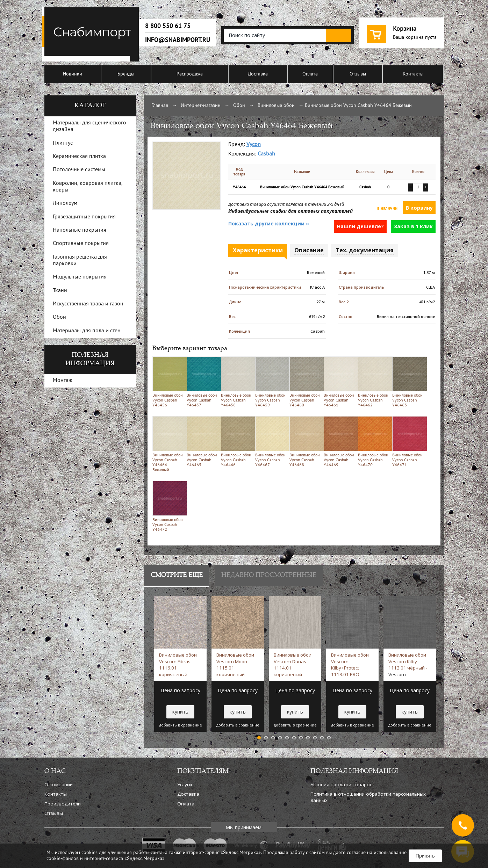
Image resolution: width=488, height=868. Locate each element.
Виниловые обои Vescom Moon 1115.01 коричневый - (235, 665)
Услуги (185, 784)
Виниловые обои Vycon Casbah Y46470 (374, 442)
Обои (239, 106)
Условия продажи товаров (342, 784)
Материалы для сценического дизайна (89, 126)
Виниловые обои (276, 106)
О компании (59, 784)
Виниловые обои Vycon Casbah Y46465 (203, 442)
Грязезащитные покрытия (84, 217)
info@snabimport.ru (178, 40)
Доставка (258, 74)
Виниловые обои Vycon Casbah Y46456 (168, 382)
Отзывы (358, 74)
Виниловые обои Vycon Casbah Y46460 (305, 382)
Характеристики (258, 250)
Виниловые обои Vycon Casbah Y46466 (237, 442)
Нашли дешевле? (360, 226)
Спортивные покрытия (81, 244)
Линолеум (65, 203)
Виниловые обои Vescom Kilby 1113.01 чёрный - (408, 665)
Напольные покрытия (80, 230)
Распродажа (190, 74)
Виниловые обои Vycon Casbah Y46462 (374, 382)
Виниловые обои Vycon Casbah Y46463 (408, 382)
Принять (425, 856)
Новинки (73, 74)
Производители (63, 804)
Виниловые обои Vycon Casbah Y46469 (340, 442)
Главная (160, 106)
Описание (309, 250)
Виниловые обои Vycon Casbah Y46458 (237, 382)
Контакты (413, 74)
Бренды (126, 74)
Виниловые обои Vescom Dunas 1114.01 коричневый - (293, 665)
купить (180, 712)
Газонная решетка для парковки (80, 261)
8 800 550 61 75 (168, 26)
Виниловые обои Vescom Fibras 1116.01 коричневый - (178, 665)
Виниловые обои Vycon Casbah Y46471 (408, 442)
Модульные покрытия (80, 277)
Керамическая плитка (79, 157)
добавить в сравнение (181, 725)
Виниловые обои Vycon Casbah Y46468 (305, 442)
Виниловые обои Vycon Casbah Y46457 (203, 382)
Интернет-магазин (201, 106)
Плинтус (63, 143)
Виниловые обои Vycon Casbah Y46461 (340, 382)
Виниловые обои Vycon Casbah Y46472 (168, 506)
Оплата (310, 74)
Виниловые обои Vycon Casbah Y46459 (271, 382)
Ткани (60, 291)
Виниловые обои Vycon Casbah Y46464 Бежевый (168, 444)
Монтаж (63, 381)
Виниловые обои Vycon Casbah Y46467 (271, 442)
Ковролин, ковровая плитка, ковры (88, 187)
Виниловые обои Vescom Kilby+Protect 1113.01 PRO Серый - (350, 665)
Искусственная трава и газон (88, 304)
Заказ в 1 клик (413, 226)
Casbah (266, 154)
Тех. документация (365, 250)
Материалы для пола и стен (87, 331)
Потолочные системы (79, 170)
